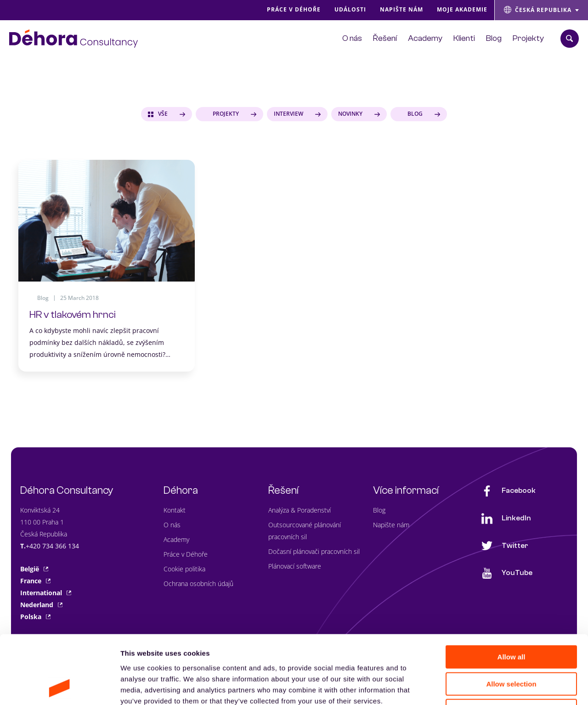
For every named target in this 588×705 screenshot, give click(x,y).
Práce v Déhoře (186, 554)
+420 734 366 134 (52, 546)
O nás (172, 525)
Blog (379, 510)
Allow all (512, 593)
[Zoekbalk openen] (570, 39)
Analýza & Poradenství (300, 510)
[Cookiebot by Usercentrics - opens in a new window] (59, 687)
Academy (176, 539)
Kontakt (175, 510)
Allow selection (511, 620)
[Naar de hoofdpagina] (73, 39)
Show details (482, 687)
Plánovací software (295, 566)
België (34, 569)
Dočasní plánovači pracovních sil (314, 551)
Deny (512, 646)
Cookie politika (184, 569)
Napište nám (391, 525)
